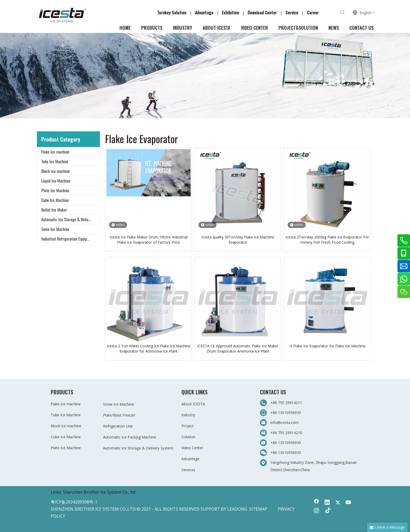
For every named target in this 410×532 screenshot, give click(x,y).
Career (313, 13)
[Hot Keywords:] (343, 13)
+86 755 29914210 (286, 433)
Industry (188, 415)
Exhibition (230, 13)
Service (294, 13)
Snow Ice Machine (55, 229)
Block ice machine (56, 171)
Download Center (262, 13)
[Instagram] (316, 511)
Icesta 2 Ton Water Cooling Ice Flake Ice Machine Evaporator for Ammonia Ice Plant (149, 349)
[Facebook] (316, 503)
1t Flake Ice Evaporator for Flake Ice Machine (327, 346)
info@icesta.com (284, 422)
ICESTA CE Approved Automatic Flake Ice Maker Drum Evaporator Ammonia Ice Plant (238, 349)
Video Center (192, 448)
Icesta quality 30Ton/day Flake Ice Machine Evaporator (238, 240)
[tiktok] (327, 511)
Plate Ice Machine (55, 190)
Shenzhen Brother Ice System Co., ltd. (99, 492)
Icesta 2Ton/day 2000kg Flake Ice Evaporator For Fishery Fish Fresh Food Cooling (327, 240)
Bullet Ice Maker (54, 210)
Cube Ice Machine (55, 200)
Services (188, 470)
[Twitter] (338, 503)
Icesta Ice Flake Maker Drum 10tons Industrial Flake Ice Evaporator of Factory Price (149, 240)
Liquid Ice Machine (56, 181)
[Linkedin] (327, 503)
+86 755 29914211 (287, 403)
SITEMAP (258, 509)
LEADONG (237, 509)
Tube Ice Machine (55, 161)
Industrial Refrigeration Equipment (68, 239)
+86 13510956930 (286, 413)
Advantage (204, 13)
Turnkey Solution (172, 13)
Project (188, 426)
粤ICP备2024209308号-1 (74, 502)
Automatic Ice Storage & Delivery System (70, 219)
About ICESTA (193, 404)
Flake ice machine (55, 152)
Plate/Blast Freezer (119, 415)
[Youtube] (349, 503)
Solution (188, 437)
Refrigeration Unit (118, 426)
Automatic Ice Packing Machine (130, 437)
